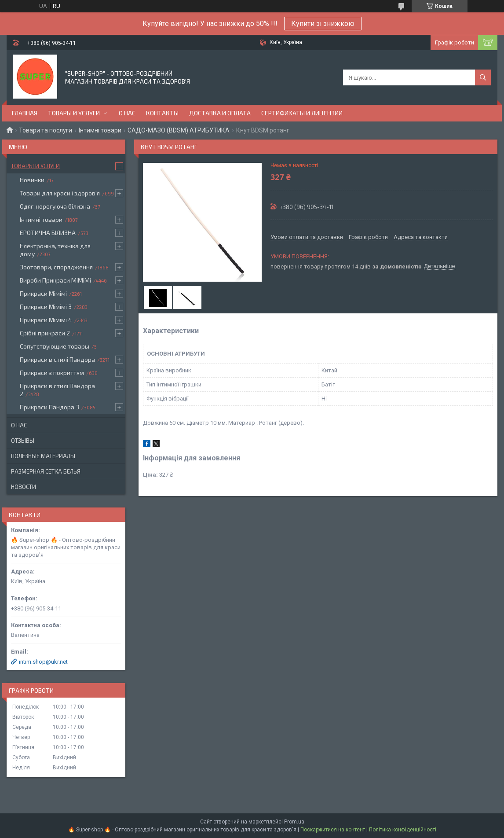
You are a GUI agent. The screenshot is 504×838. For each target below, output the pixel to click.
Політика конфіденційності (403, 830)
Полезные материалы (43, 456)
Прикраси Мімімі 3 (46, 307)
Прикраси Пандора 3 (49, 407)
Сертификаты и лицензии (302, 113)
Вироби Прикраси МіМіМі (55, 280)
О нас (127, 113)
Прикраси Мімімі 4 (46, 320)
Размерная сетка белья (46, 471)
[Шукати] (483, 77)
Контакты (162, 113)
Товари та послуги (46, 130)
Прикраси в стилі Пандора (57, 359)
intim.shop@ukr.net (43, 662)
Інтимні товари (100, 130)
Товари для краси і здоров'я (60, 193)
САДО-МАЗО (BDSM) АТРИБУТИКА (179, 130)
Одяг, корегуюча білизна (55, 206)
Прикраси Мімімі (43, 293)
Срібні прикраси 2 (45, 333)
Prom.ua (294, 822)
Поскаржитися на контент (333, 830)
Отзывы (23, 441)
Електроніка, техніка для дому (55, 250)
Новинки (32, 180)
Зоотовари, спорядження (56, 267)
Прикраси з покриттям (52, 373)
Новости (24, 487)
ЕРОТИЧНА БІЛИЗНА (48, 233)
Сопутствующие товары (55, 346)
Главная (25, 113)
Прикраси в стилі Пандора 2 (57, 390)
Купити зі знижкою (323, 24)
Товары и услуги (74, 113)
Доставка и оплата (220, 113)
